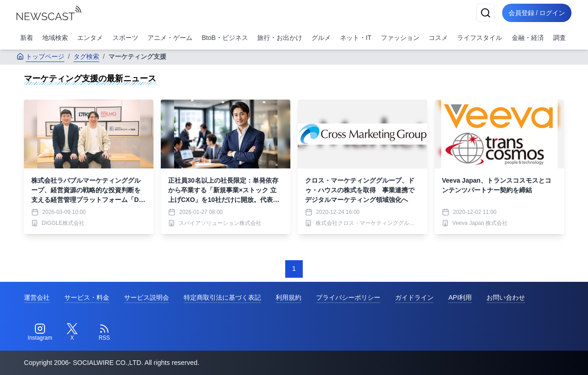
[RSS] (104, 332)
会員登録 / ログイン (536, 13)
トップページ (40, 56)
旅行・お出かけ (280, 38)
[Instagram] (40, 332)
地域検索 (55, 38)
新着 (27, 38)
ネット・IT (356, 38)
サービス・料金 (87, 297)
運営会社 (37, 297)
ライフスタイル (480, 38)
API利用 (460, 297)
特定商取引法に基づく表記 (222, 297)
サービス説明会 (147, 297)
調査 (560, 38)
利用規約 (288, 297)
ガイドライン (414, 297)
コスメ (438, 38)
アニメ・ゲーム (170, 38)
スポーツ (125, 38)
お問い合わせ (506, 297)
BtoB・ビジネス (225, 38)
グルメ (321, 38)
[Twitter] (72, 332)
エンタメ (90, 38)
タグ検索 (86, 56)
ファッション (400, 38)
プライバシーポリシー (348, 297)
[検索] (483, 13)
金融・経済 (528, 38)
